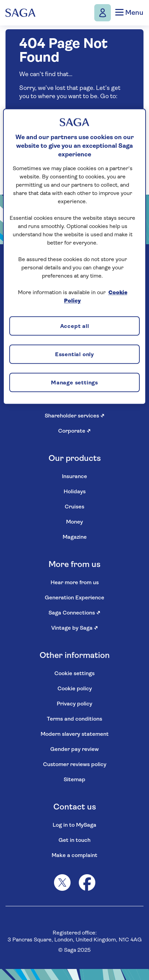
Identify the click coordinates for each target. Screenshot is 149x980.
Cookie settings (74, 674)
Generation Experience (74, 598)
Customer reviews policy (75, 765)
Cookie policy (75, 689)
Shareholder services (75, 416)
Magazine (75, 537)
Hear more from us (75, 583)
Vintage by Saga (75, 628)
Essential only (74, 355)
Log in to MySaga (74, 825)
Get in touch (74, 840)
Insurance (74, 477)
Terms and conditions (74, 719)
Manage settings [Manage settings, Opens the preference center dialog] (74, 383)
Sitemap (74, 780)
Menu (129, 13)
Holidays (75, 492)
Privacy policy (74, 704)
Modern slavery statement (75, 734)
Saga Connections (74, 613)
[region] (74, 257)
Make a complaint (74, 856)
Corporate (74, 431)
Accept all (75, 327)
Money (74, 522)
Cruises (74, 507)
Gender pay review (74, 750)
